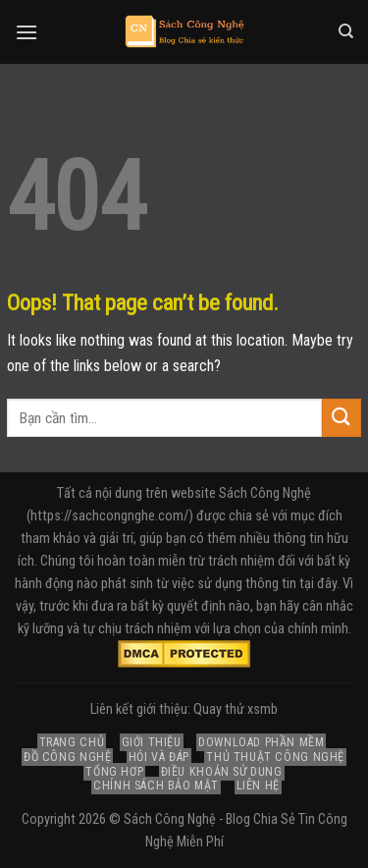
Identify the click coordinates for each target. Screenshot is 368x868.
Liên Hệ (258, 786)
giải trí (116, 539)
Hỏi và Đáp (159, 757)
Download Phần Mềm (261, 742)
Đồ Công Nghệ (67, 757)
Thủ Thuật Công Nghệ (275, 757)
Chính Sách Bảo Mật (156, 786)
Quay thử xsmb (236, 709)
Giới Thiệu (152, 742)
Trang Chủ (72, 742)
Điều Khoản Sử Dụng (222, 772)
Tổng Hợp (114, 772)
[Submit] (342, 418)
